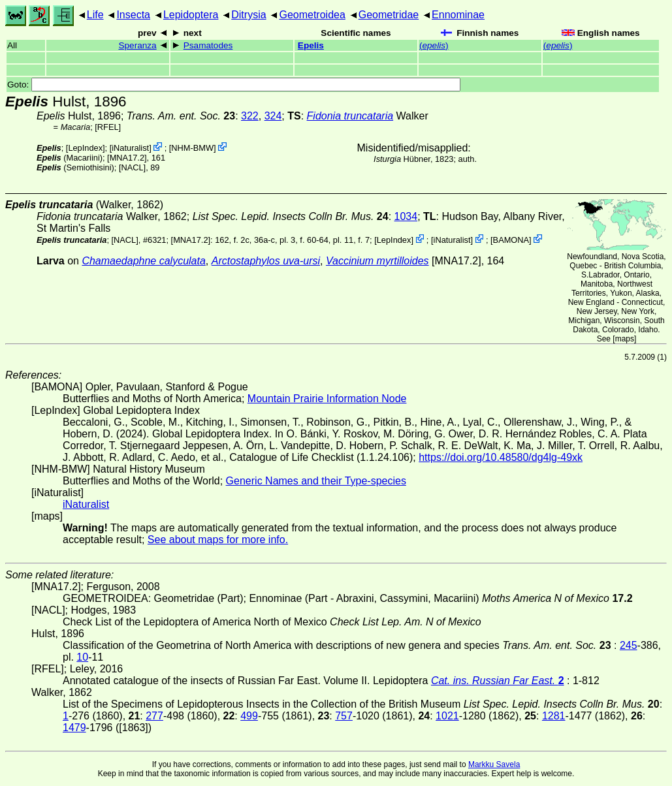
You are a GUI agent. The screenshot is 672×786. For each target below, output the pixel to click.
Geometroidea (312, 15)
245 (629, 645)
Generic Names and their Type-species (316, 481)
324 (273, 116)
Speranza (137, 45)
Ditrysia (248, 15)
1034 (406, 216)
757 (344, 716)
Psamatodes (208, 45)
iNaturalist (130, 148)
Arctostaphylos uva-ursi (266, 261)
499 (249, 716)
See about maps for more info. (218, 540)
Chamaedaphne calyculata (143, 261)
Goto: (234, 85)
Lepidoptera (191, 15)
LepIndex (85, 148)
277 (154, 716)
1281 (554, 716)
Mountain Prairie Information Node (327, 399)
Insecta (133, 15)
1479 (74, 728)
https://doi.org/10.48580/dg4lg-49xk (501, 457)
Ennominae (458, 15)
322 (250, 116)
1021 (447, 716)
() (434, 45)
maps (625, 339)
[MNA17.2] (127, 158)
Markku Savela (494, 764)
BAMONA (511, 240)
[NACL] (132, 167)
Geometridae (389, 15)
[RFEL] (108, 127)
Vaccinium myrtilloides (377, 261)
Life (95, 15)
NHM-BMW (192, 148)
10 (82, 657)
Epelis (311, 45)
